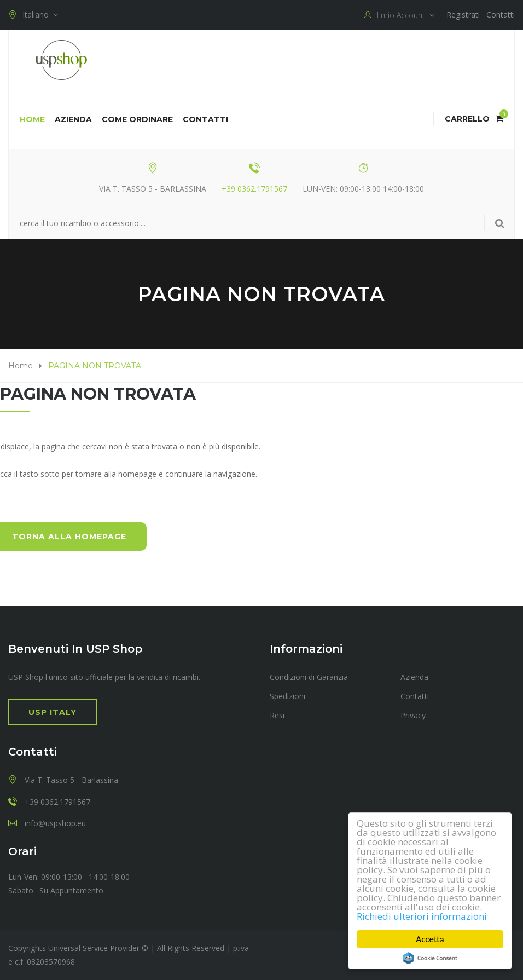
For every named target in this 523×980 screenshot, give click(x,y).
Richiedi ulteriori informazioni (422, 916)
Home (32, 119)
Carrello (474, 119)
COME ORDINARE (137, 119)
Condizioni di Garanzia (309, 677)
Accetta (430, 939)
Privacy (413, 715)
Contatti (501, 15)
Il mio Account (399, 15)
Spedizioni (287, 696)
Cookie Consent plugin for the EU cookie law (430, 958)
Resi (277, 715)
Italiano (33, 15)
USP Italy (53, 712)
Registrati (463, 15)
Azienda (73, 119)
